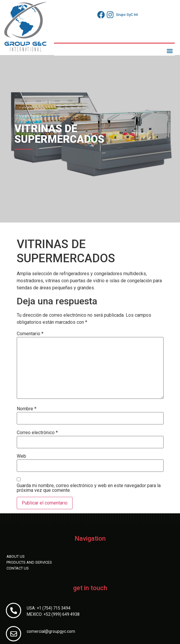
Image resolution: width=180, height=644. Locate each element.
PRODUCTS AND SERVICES (29, 562)
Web (21, 456)
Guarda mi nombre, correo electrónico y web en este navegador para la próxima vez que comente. (89, 488)
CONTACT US (18, 568)
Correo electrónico (37, 433)
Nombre (27, 409)
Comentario (30, 334)
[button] (170, 51)
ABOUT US (16, 556)
